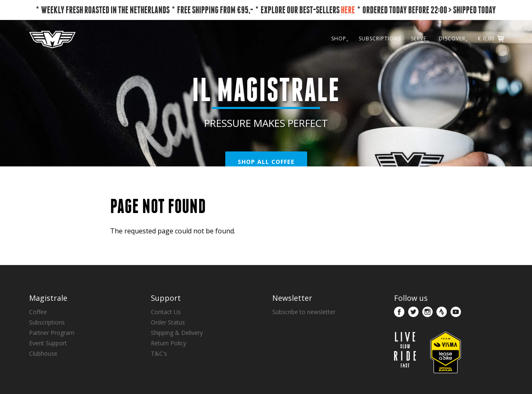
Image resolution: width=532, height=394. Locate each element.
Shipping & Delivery (177, 333)
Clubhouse (43, 353)
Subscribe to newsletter (304, 312)
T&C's (159, 353)
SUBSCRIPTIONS (380, 38)
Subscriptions (47, 322)
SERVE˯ (420, 38)
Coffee (38, 312)
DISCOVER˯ (453, 38)
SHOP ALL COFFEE (266, 162)
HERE (348, 10)
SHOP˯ (340, 38)
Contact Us (166, 312)
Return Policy (169, 343)
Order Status (168, 322)
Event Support (48, 343)
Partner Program (52, 333)
